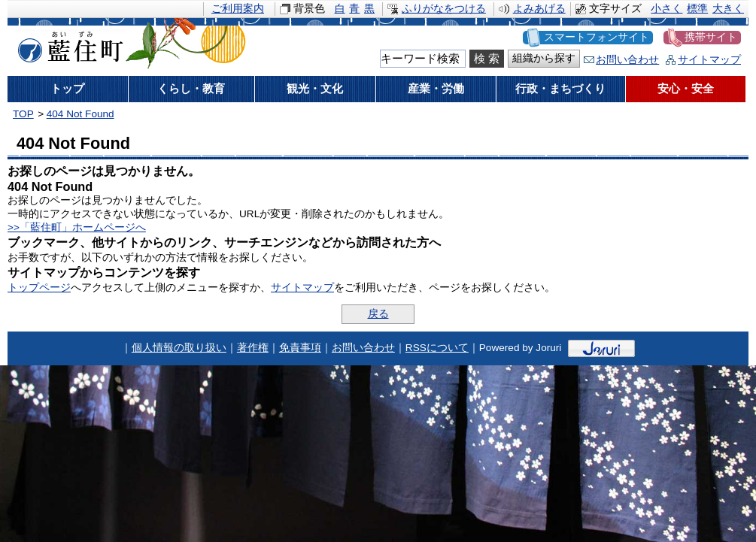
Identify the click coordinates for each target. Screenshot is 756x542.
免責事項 (300, 348)
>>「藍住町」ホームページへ (77, 227)
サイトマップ (709, 60)
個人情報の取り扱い (179, 348)
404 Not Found (80, 114)
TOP (23, 114)
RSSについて (437, 348)
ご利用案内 (238, 9)
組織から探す (544, 58)
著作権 (253, 348)
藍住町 (68, 44)
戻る (378, 314)
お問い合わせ (627, 60)
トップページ (39, 288)
